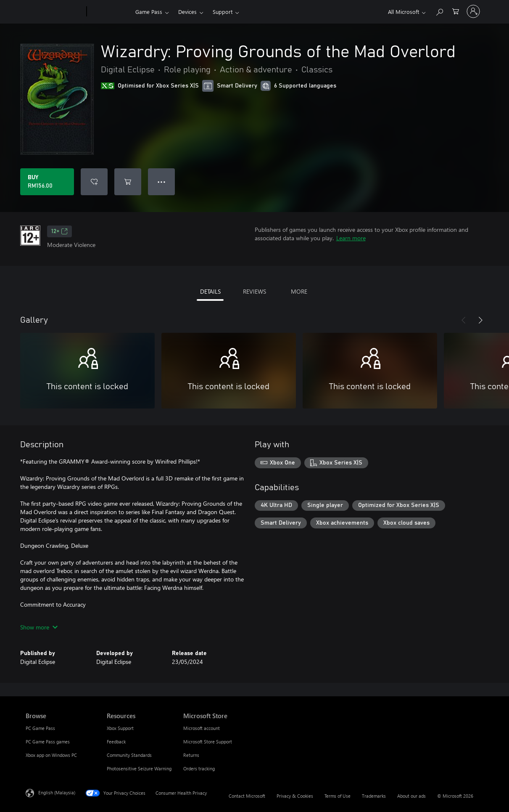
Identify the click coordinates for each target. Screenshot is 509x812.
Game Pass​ (149, 12)
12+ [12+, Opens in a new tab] (59, 231)
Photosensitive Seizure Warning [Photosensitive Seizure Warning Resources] (139, 768)
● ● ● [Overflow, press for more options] (162, 182)
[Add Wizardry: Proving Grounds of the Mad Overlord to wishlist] (94, 182)
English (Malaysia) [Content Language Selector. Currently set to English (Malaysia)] (57, 792)
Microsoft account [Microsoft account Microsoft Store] (202, 728)
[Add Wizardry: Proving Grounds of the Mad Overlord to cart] (128, 182)
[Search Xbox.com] (439, 11)
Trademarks (374, 796)
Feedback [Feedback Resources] (116, 742)
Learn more (351, 238)
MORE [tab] (299, 291)
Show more (39, 627)
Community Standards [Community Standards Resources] (129, 755)
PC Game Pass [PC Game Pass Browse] (40, 728)
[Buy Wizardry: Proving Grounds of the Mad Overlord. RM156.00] (47, 182)
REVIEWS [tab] (254, 291)
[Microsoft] (54, 12)
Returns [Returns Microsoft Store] (191, 755)
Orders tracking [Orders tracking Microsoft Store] (199, 768)
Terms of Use (338, 796)
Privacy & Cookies (295, 796)
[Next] (480, 320)
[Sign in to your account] (473, 11)
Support (223, 12)
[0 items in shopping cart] (456, 11)
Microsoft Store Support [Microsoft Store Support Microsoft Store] (208, 742)
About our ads (411, 796)
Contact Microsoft (247, 796)
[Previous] (464, 320)
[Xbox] (110, 12)
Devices (187, 12)
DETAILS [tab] (210, 291)
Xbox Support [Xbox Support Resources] (120, 728)
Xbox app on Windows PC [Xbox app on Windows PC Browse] (51, 755)
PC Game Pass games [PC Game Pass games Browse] (48, 742)
